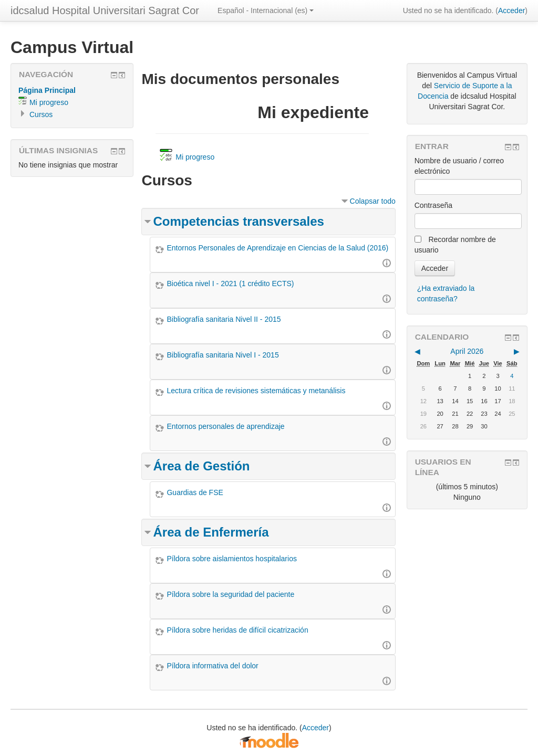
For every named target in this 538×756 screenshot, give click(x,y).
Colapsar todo (373, 201)
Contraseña (433, 205)
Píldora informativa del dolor (212, 666)
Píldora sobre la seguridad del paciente (230, 594)
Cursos (41, 114)
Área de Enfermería (211, 532)
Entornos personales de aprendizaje (225, 426)
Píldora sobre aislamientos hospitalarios (231, 559)
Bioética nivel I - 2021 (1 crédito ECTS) (230, 283)
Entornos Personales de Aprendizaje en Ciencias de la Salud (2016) (277, 248)
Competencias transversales (239, 221)
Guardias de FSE (195, 492)
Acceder (511, 10)
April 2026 (467, 351)
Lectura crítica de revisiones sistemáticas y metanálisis (256, 391)
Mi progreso (49, 102)
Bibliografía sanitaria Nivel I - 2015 (223, 355)
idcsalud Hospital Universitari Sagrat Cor (105, 10)
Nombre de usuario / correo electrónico (459, 166)
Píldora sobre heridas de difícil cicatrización (237, 630)
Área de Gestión (201, 466)
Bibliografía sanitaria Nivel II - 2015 (224, 319)
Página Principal (47, 90)
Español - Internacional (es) (266, 10)
